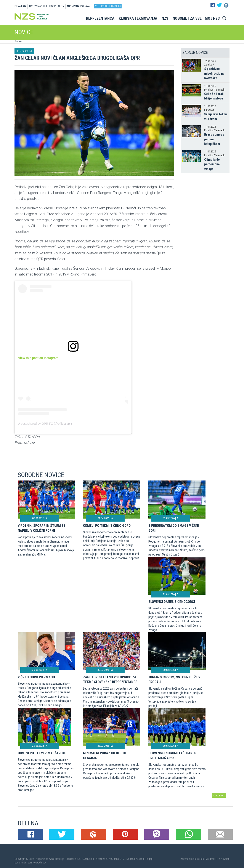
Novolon (225, 859)
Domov (18, 42)
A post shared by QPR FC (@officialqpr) (45, 424)
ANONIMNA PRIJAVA (78, 6)
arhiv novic (219, 795)
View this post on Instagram (38, 358)
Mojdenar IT (212, 859)
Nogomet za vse (187, 18)
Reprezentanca (100, 18)
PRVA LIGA (20, 6)
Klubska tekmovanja (138, 18)
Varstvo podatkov (37, 863)
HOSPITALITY (57, 6)
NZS (165, 18)
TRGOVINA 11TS (38, 6)
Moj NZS (212, 18)
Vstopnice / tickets (108, 6)
